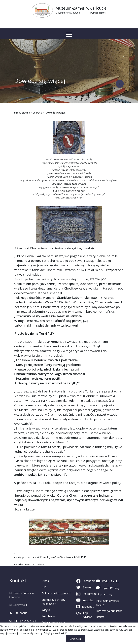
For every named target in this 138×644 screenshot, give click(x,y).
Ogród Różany (108, 588)
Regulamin (48, 616)
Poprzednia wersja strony (108, 603)
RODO (100, 617)
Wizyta (46, 610)
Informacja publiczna (109, 611)
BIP (44, 587)
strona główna (22, 113)
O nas (45, 581)
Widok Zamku (108, 581)
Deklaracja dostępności (56, 593)
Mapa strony (104, 594)
